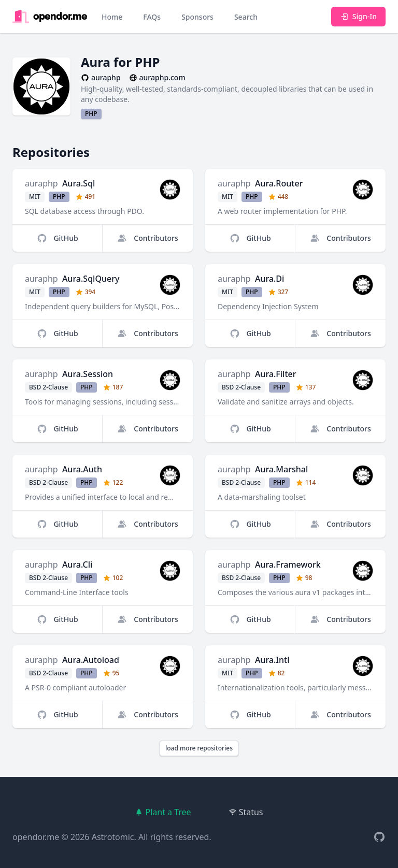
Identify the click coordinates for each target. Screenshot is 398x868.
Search (246, 17)
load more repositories (199, 748)
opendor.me (36, 837)
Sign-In (358, 16)
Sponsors (197, 17)
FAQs (152, 17)
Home (112, 17)
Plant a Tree (163, 812)
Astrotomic (113, 837)
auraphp (41, 183)
